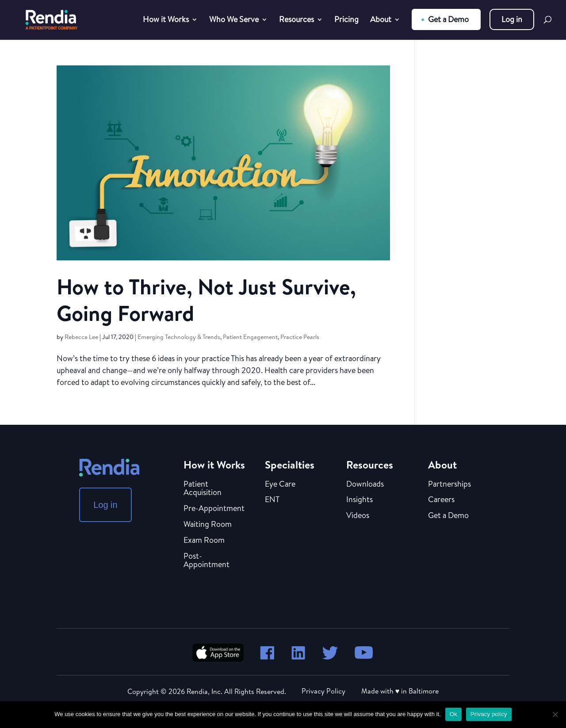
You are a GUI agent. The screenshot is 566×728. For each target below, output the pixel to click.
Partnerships (449, 484)
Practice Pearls (300, 337)
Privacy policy (489, 714)
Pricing (346, 21)
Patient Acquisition (203, 489)
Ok (453, 714)
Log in (512, 19)
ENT (272, 500)
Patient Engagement (250, 337)
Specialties (290, 465)
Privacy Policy (323, 691)
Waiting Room (208, 525)
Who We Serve (234, 21)
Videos (358, 516)
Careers (441, 500)
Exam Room (204, 541)
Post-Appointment (207, 561)
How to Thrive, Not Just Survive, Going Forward (206, 300)
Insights (359, 500)
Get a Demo (448, 19)
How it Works (166, 21)
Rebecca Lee (81, 337)
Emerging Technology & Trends (179, 337)
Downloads (365, 484)
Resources (296, 21)
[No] (555, 714)
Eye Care (280, 484)
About (381, 21)
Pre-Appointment (214, 509)
